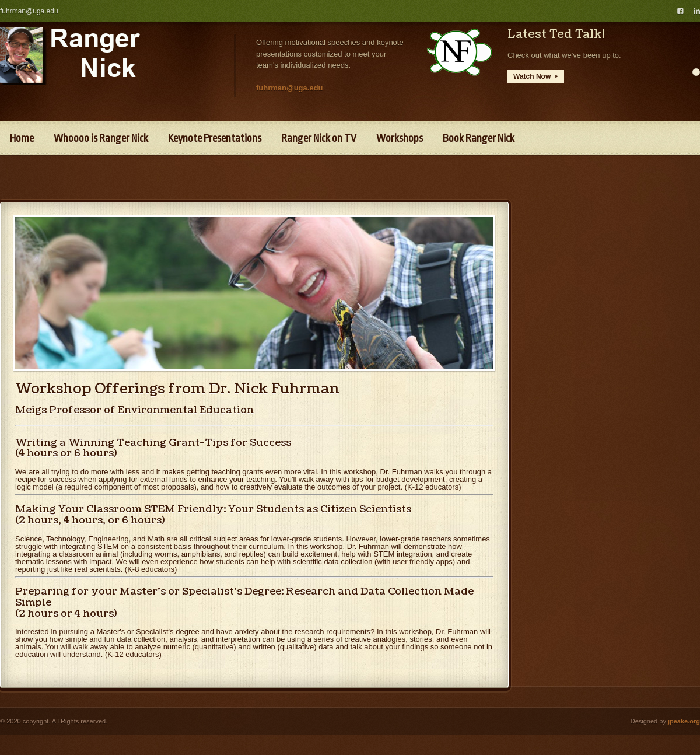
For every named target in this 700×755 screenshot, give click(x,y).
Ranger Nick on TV (319, 138)
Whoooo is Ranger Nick (101, 138)
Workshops (400, 138)
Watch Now (536, 76)
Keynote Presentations (215, 138)
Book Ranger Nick (479, 138)
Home (22, 138)
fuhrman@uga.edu (29, 11)
